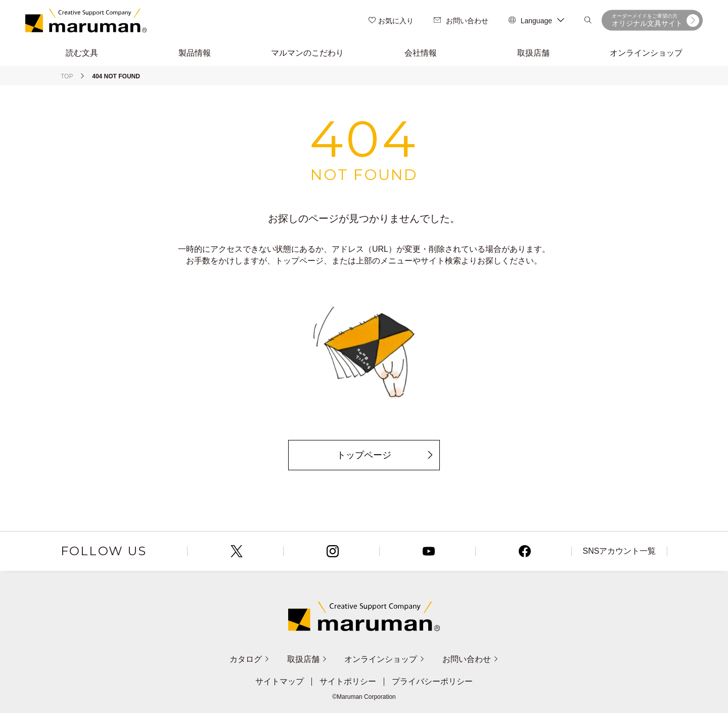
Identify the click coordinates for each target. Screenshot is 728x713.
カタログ (249, 659)
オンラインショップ (384, 659)
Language (536, 21)
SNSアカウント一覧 (620, 551)
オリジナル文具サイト (655, 20)
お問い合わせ (461, 21)
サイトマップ (280, 682)
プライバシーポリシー (432, 682)
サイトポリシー (348, 682)
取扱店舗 (307, 659)
